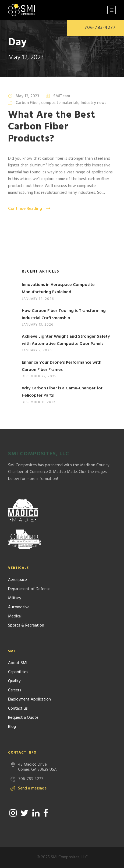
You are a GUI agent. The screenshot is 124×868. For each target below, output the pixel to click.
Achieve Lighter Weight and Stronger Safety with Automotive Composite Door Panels (66, 340)
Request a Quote (23, 718)
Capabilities (18, 672)
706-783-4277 (100, 28)
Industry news (93, 103)
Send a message (32, 788)
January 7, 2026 (37, 350)
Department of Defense (29, 589)
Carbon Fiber (27, 103)
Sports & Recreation (26, 625)
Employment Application (29, 699)
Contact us (18, 709)
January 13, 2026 (38, 325)
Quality (14, 681)
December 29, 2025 (39, 376)
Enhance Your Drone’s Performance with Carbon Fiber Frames (62, 366)
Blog (12, 727)
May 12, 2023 (27, 96)
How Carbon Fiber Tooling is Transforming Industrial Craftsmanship (64, 314)
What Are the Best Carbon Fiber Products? (52, 127)
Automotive (19, 607)
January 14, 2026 (38, 299)
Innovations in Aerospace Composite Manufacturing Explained (58, 288)
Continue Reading (29, 209)
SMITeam (62, 96)
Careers (15, 690)
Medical (15, 616)
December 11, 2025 (39, 402)
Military (15, 598)
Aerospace (17, 580)
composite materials (60, 103)
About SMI (18, 663)
